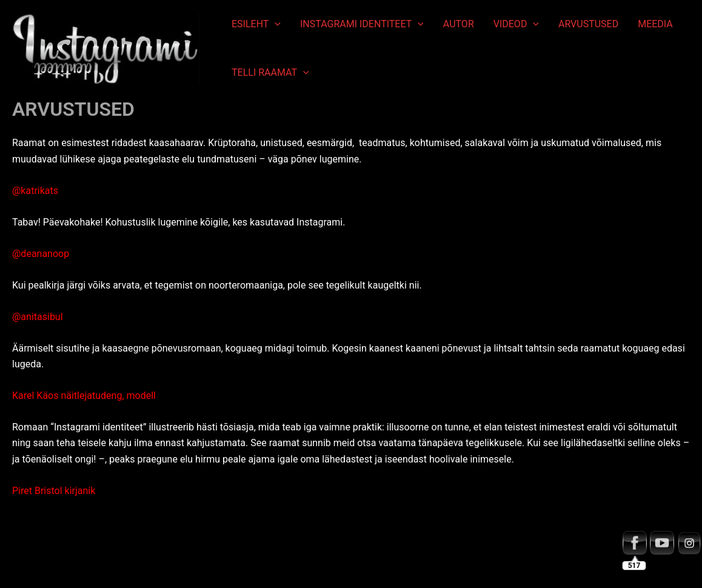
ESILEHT (256, 24)
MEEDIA (655, 24)
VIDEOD (516, 24)
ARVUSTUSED (588, 24)
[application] (275, 24)
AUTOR (459, 24)
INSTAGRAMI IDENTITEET (362, 24)
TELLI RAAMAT (270, 73)
